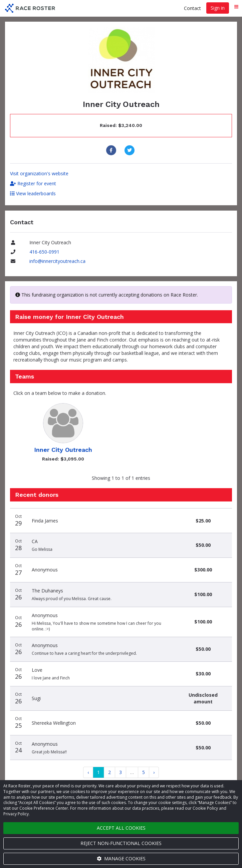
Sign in (218, 8)
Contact (192, 8)
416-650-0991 (44, 252)
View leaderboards (33, 193)
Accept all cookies (121, 828)
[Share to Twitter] (130, 150)
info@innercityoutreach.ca (57, 261)
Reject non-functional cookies (121, 843)
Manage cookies (121, 859)
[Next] (154, 772)
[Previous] (88, 772)
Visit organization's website (39, 173)
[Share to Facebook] (112, 150)
